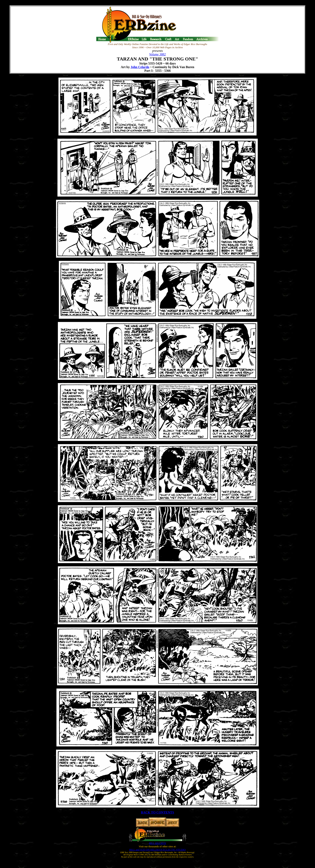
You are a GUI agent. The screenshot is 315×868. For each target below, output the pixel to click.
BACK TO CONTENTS (158, 812)
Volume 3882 (157, 54)
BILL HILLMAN (157, 843)
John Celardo (140, 67)
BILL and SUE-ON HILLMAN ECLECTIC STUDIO (158, 850)
